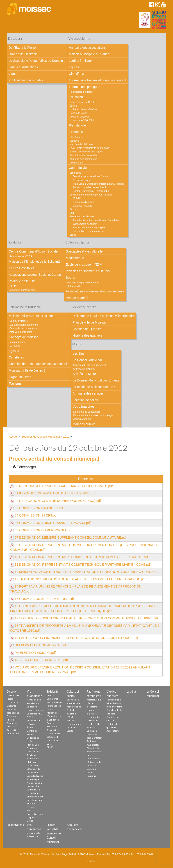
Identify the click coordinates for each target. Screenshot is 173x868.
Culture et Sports (77, 242)
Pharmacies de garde (81, 92)
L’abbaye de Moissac (24, 337)
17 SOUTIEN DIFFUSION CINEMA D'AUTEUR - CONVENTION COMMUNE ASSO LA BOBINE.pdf (84, 618)
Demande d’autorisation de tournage (93, 415)
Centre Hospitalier (21, 268)
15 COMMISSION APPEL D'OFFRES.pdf (42, 599)
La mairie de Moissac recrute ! (94, 387)
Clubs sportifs (74, 286)
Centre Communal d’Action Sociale (33, 251)
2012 (66, 437)
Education (76, 97)
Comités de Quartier (87, 329)
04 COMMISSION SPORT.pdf (34, 515)
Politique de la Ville (22, 281)
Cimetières (76, 74)
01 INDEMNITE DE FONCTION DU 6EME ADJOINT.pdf (53, 493)
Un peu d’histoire (19, 321)
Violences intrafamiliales (23, 290)
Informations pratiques (85, 87)
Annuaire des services (88, 393)
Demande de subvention (86, 412)
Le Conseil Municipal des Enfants (96, 380)
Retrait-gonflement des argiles (89, 227)
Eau (72, 213)
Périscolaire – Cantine (85, 109)
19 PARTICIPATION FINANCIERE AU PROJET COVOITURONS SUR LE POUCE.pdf (74, 638)
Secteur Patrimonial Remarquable (91, 191)
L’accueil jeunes (35, 710)
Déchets (74, 209)
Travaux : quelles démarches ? (90, 187)
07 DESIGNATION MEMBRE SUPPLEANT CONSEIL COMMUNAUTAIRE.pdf (68, 537)
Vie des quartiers (84, 307)
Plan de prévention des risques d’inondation (97, 220)
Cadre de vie (78, 168)
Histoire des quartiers (87, 335)
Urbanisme (75, 173)
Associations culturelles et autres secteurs (95, 291)
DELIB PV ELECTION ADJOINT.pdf (38, 645)
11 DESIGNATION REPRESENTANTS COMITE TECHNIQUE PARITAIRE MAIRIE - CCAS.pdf (80, 565)
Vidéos (13, 74)
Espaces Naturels (83, 206)
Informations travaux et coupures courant (98, 80)
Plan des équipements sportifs (83, 282)
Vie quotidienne (79, 38)
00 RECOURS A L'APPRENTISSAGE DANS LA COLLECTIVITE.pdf (61, 486)
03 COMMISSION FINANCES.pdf (37, 508)
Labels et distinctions (23, 67)
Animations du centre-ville (84, 155)
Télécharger (24, 467)
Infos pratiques (17, 342)
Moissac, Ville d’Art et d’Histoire (31, 316)
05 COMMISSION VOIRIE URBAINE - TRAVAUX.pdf (50, 523)
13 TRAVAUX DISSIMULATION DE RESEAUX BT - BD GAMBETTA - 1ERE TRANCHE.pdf (78, 579)
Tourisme (75, 141)
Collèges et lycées (80, 117)
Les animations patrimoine (24, 325)
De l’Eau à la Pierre (22, 48)
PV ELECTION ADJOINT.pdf (33, 653)
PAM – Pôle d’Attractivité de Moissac (89, 148)
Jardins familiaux (81, 61)
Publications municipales (26, 80)
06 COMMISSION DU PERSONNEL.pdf (41, 530)
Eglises (74, 67)
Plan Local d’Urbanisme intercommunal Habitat (98, 184)
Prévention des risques (82, 216)
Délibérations (15, 825)
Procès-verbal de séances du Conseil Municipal (54, 833)
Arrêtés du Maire (84, 374)
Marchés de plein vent (82, 144)
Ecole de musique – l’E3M (84, 264)
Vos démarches (83, 406)
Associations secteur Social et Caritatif (36, 275)
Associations (113, 731)
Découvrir (15, 38)
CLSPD (14, 286)
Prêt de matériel (77, 298)
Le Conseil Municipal (87, 360)
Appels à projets (82, 419)
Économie (76, 132)
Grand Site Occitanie (23, 54)
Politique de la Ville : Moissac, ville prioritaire (104, 316)
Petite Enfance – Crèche (83, 102)
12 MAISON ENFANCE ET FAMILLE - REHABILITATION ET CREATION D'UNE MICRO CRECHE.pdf (86, 572)
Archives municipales (21, 332)
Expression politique (84, 369)
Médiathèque (75, 258)
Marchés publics (84, 424)
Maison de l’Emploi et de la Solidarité (35, 262)
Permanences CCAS (21, 256)
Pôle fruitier (76, 137)
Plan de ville (77, 125)
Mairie (77, 344)
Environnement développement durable (91, 195)
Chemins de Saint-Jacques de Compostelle (39, 364)
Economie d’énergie (84, 202)
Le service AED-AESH (82, 120)
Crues (73, 235)
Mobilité (77, 198)
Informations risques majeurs (89, 231)
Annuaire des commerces (83, 159)
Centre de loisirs (78, 113)
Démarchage (77, 163)
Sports (70, 278)
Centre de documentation (23, 328)
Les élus (78, 354)
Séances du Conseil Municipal (90, 365)
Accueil (13, 437)
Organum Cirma (20, 377)
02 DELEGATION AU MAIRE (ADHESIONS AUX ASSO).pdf (56, 501)
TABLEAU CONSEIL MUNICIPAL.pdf (39, 660)
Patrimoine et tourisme (25, 307)
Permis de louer (82, 180)
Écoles (73, 106)
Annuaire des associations (87, 48)
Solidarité (15, 242)
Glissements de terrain (85, 224)
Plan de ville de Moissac (89, 322)
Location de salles (85, 400)
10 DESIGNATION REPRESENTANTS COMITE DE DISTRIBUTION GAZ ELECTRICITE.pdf (79, 557)
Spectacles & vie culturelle (84, 251)
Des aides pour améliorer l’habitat (91, 176)
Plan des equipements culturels (88, 271)
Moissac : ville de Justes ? (27, 370)
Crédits (91, 861)
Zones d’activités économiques (86, 152)
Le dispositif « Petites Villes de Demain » (37, 61)
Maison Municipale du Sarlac (89, 54)
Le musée (15, 346)
